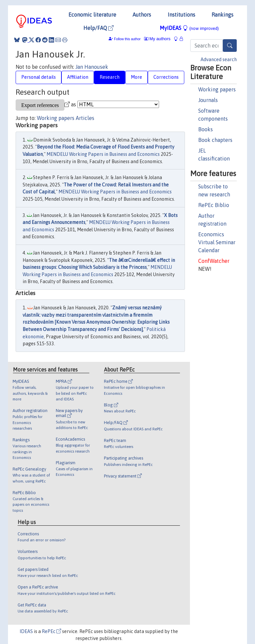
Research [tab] (110, 77)
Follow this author (127, 39)
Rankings (222, 15)
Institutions (181, 15)
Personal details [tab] (39, 77)
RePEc (51, 631)
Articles (85, 118)
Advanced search (219, 59)
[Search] (230, 46)
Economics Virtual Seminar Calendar (217, 242)
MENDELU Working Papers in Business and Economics (103, 154)
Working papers (217, 89)
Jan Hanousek (92, 67)
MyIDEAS (189, 28)
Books (206, 129)
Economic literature (92, 15)
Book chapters (215, 140)
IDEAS (26, 631)
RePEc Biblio (214, 205)
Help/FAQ (98, 28)
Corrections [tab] (166, 77)
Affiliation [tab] (78, 77)
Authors (142, 15)
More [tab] (136, 77)
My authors (157, 39)
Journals (208, 100)
